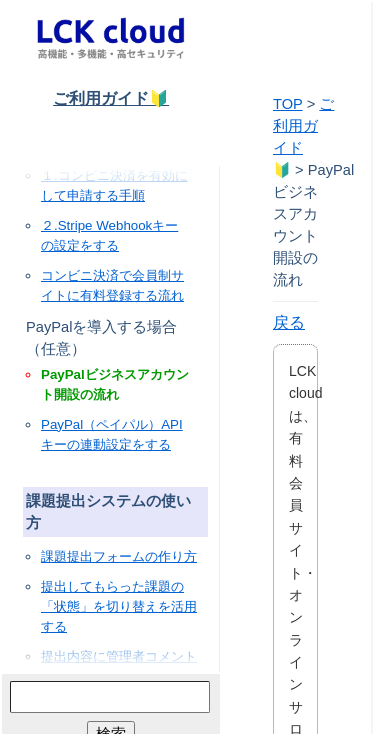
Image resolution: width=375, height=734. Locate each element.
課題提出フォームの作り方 (119, 556)
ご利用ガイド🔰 (111, 98)
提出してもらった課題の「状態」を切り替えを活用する (119, 606)
